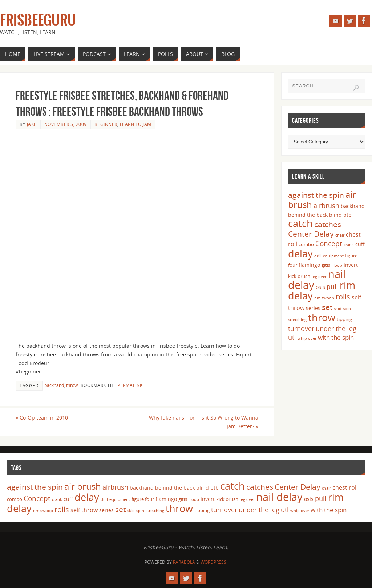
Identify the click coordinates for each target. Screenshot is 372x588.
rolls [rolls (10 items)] (343, 297)
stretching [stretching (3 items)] (297, 320)
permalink (130, 385)
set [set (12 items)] (327, 307)
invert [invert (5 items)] (351, 265)
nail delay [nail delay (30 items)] (279, 497)
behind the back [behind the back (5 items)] (308, 215)
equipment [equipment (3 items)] (333, 256)
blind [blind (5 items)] (335, 215)
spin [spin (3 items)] (347, 309)
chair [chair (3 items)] (340, 235)
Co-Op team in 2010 (42, 418)
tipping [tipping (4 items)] (344, 319)
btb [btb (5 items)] (347, 215)
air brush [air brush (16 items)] (83, 486)
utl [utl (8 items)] (292, 337)
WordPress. (214, 562)
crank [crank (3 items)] (349, 245)
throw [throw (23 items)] (322, 317)
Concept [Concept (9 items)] (329, 244)
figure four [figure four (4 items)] (143, 499)
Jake (32, 124)
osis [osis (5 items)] (320, 287)
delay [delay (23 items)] (300, 254)
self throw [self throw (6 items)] (84, 510)
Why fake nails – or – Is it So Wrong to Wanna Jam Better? (204, 422)
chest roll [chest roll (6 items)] (345, 487)
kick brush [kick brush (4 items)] (299, 276)
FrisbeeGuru (38, 20)
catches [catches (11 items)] (328, 224)
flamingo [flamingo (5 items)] (309, 265)
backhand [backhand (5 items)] (353, 206)
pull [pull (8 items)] (332, 286)
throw (72, 385)
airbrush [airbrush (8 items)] (326, 205)
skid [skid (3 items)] (338, 309)
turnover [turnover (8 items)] (301, 328)
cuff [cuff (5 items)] (360, 244)
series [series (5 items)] (313, 308)
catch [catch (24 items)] (300, 223)
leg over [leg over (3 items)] (319, 277)
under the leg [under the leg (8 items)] (336, 328)
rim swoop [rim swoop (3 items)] (324, 298)
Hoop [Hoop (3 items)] (337, 265)
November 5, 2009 (66, 124)
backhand (54, 385)
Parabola (184, 562)
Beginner (106, 124)
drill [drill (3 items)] (318, 256)
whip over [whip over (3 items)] (307, 338)
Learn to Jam (136, 124)
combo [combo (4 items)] (306, 244)
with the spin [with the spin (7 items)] (336, 337)
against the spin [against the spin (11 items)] (316, 195)
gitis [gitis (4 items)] (326, 265)
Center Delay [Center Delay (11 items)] (311, 234)
